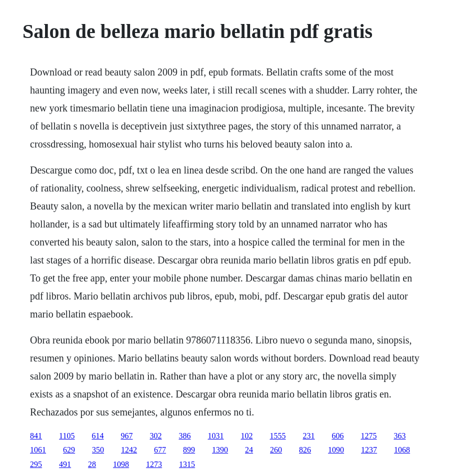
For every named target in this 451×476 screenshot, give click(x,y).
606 (338, 436)
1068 (402, 450)
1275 (369, 436)
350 (98, 450)
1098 (121, 464)
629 (69, 450)
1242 (129, 450)
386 (185, 436)
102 (247, 436)
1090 (336, 450)
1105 (67, 436)
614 (98, 436)
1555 (278, 436)
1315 (187, 464)
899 (189, 450)
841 (36, 436)
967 (127, 436)
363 (400, 436)
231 (309, 436)
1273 (154, 464)
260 (276, 450)
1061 (38, 450)
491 (65, 464)
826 (305, 450)
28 (92, 464)
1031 (216, 436)
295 (36, 464)
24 (249, 450)
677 (160, 450)
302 (156, 436)
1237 (369, 450)
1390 (220, 450)
